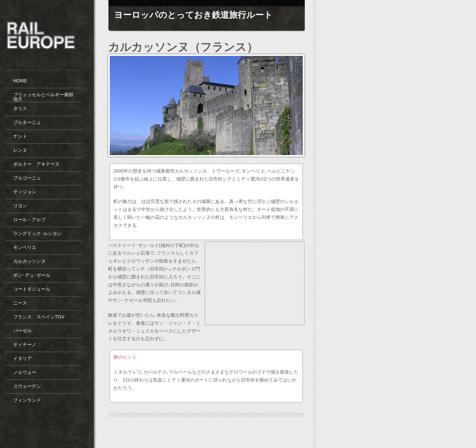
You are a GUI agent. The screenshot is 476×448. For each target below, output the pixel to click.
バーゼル (22, 331)
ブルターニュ (27, 122)
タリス (20, 108)
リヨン (20, 206)
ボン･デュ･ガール (32, 275)
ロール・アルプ (29, 220)
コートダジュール (32, 289)
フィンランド (27, 400)
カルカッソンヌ (29, 261)
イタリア (22, 358)
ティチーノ (25, 345)
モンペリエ (25, 247)
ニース (20, 303)
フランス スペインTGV (39, 317)
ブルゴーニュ (27, 178)
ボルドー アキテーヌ (36, 164)
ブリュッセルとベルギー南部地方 (43, 97)
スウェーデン (27, 386)
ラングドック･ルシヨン (38, 233)
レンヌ (20, 150)
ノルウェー (25, 372)
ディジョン (25, 192)
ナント (20, 136)
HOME (20, 81)
